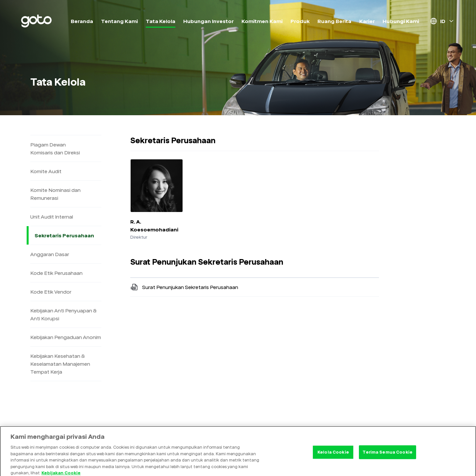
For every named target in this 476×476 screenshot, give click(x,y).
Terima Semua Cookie (387, 458)
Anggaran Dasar (50, 254)
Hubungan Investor (208, 21)
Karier (367, 21)
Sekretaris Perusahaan (67, 235)
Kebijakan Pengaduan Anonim (66, 337)
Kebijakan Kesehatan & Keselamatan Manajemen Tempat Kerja (60, 364)
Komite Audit (46, 171)
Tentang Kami (119, 21)
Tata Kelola (161, 21)
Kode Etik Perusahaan (56, 273)
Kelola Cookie (333, 458)
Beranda (82, 21)
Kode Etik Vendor (51, 292)
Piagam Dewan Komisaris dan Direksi (55, 148)
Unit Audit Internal (52, 217)
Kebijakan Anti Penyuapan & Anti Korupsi (63, 314)
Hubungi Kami (401, 21)
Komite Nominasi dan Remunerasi (55, 194)
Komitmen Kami (262, 21)
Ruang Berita (334, 21)
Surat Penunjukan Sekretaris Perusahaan (184, 287)
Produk (300, 21)
